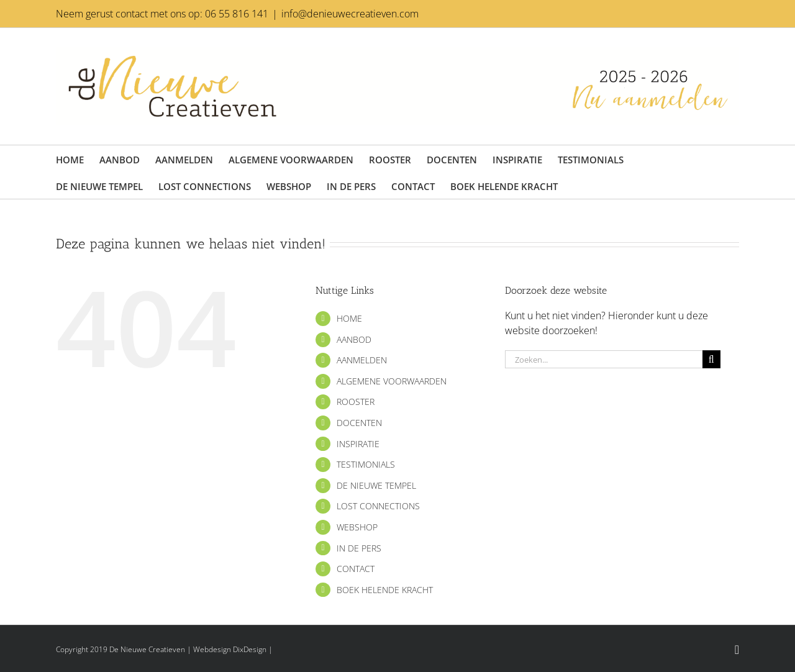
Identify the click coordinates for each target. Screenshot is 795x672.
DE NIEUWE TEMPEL (376, 485)
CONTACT (356, 569)
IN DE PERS (359, 548)
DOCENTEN (359, 423)
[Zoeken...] (604, 359)
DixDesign (250, 649)
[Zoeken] (711, 359)
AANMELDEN (362, 360)
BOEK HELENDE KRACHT (385, 590)
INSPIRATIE (358, 444)
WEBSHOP (357, 527)
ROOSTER (356, 402)
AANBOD (354, 339)
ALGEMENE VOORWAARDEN (392, 381)
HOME (349, 318)
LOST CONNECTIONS (378, 506)
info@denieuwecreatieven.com (350, 14)
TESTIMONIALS (366, 464)
